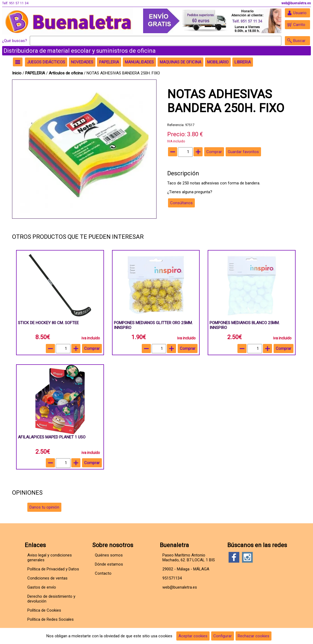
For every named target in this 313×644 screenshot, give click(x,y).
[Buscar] (156, 41)
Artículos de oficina (66, 73)
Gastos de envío (42, 587)
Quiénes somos (109, 555)
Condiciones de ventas (47, 578)
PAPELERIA (36, 73)
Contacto (103, 573)
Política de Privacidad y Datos (53, 569)
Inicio (17, 73)
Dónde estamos (109, 564)
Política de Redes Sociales (51, 619)
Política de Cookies (44, 610)
